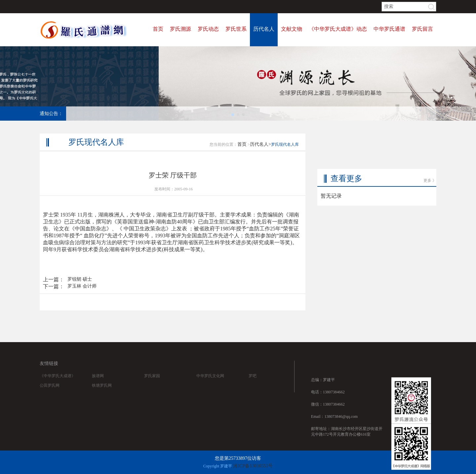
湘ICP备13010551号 (253, 466)
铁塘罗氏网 (102, 392)
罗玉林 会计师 (82, 292)
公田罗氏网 (50, 392)
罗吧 (253, 383)
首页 (158, 29)
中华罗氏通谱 (389, 29)
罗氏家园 (152, 383)
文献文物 (292, 29)
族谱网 (98, 383)
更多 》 (430, 166)
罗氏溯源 (180, 29)
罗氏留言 (422, 29)
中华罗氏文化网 (210, 383)
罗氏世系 (236, 29)
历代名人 (264, 29)
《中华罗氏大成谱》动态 (338, 29)
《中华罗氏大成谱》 (58, 383)
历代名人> (260, 150)
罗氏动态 (208, 29)
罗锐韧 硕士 (80, 285)
